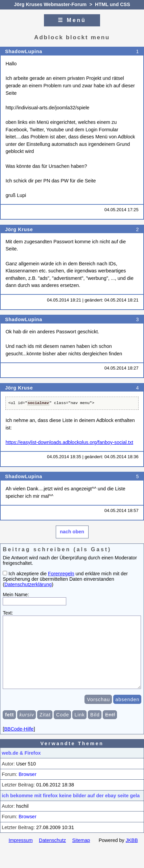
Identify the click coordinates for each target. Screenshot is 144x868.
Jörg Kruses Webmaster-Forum (50, 4)
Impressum (20, 850)
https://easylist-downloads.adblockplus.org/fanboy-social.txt (69, 442)
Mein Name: (16, 595)
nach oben (72, 532)
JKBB (132, 850)
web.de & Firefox (21, 763)
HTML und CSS (113, 4)
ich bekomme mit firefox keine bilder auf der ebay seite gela (71, 806)
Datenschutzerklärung (28, 584)
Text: (8, 613)
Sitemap (81, 850)
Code (63, 725)
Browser (28, 784)
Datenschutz (52, 850)
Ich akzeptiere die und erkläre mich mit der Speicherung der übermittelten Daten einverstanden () (65, 579)
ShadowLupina (24, 51)
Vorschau (98, 710)
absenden (127, 710)
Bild (95, 725)
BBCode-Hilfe (19, 739)
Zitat (45, 725)
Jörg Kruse (19, 229)
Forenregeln (61, 574)
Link (80, 725)
